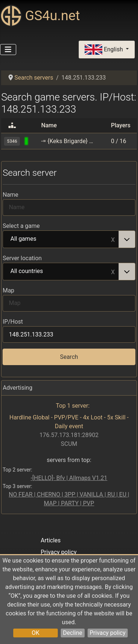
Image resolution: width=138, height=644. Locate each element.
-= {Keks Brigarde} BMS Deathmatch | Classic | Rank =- (68, 141)
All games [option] (61, 239)
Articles (50, 540)
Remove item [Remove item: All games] (113, 239)
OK (36, 633)
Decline (72, 633)
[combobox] (69, 239)
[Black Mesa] (35, 141)
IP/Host (13, 322)
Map (8, 290)
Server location (22, 258)
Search (69, 357)
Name (10, 195)
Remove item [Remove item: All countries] (113, 272)
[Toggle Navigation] (8, 50)
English (105, 50)
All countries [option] (61, 272)
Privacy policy (108, 633)
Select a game (21, 226)
